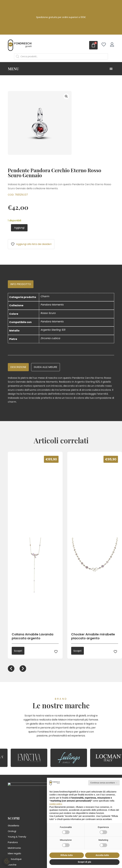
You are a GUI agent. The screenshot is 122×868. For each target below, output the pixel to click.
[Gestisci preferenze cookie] (7, 861)
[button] (66, 96)
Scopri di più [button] (85, 862)
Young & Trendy (17, 837)
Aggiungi (19, 228)
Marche (12, 865)
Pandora (13, 843)
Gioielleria (13, 826)
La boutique (15, 860)
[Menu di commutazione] (111, 69)
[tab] (21, 284)
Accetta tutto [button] (102, 855)
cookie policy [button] (56, 804)
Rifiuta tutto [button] (67, 855)
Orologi (12, 832)
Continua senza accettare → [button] (104, 783)
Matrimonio (14, 848)
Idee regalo (14, 854)
